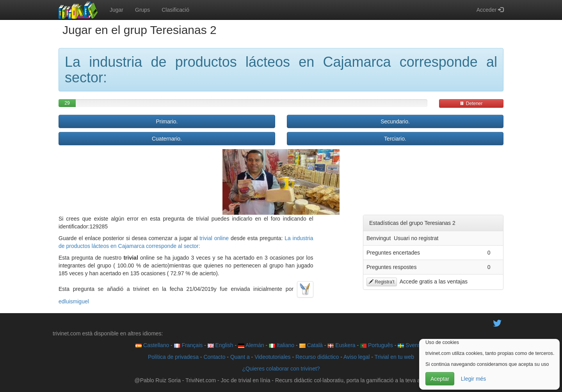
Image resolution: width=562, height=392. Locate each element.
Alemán (251, 345)
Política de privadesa (173, 357)
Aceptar (440, 379)
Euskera (341, 345)
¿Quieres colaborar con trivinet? (281, 369)
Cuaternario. (167, 139)
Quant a (240, 357)
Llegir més (474, 379)
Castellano (152, 345)
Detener (471, 103)
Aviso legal (357, 357)
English (221, 345)
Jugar (116, 10)
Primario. (167, 121)
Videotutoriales (272, 357)
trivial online (214, 238)
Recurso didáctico (317, 357)
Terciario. (395, 139)
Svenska (412, 345)
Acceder (490, 10)
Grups (142, 10)
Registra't (382, 282)
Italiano (282, 345)
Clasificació (175, 10)
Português (377, 345)
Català (311, 345)
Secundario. (395, 121)
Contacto (214, 357)
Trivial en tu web (394, 357)
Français (189, 345)
